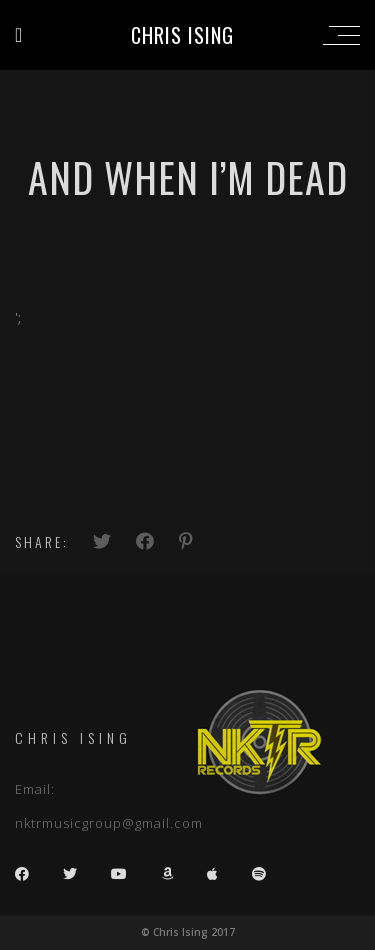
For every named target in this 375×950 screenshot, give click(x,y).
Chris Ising (182, 35)
